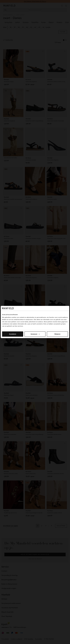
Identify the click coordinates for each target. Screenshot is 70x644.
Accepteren (13, 334)
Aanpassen (35, 334)
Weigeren (57, 334)
